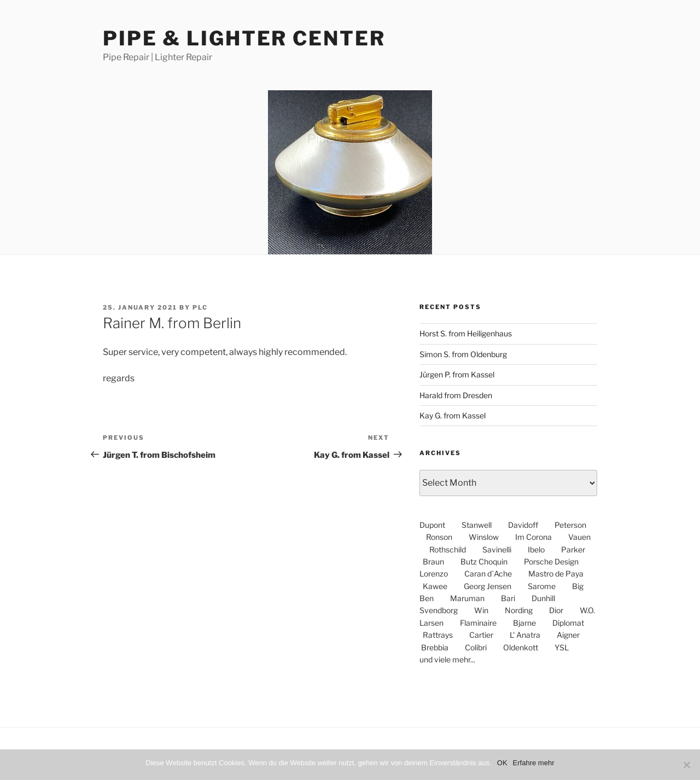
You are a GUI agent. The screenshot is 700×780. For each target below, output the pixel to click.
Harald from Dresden (456, 395)
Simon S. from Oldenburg (463, 354)
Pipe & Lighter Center (244, 38)
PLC (200, 307)
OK (502, 763)
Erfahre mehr (534, 763)
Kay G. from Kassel (453, 415)
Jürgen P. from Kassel (457, 374)
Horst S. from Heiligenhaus (466, 333)
